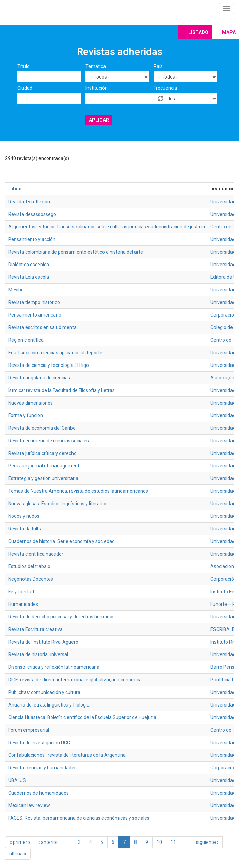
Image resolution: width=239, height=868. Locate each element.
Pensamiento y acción (32, 239)
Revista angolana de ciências (39, 378)
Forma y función (26, 415)
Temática (96, 66)
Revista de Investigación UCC (39, 743)
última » (18, 854)
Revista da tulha (25, 529)
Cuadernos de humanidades (38, 793)
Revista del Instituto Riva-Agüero (43, 642)
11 (173, 842)
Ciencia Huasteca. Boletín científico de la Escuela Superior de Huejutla (82, 717)
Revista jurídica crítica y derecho (42, 453)
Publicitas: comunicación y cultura (44, 692)
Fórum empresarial (29, 730)
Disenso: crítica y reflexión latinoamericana (54, 667)
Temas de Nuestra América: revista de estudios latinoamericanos (78, 491)
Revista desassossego (32, 214)
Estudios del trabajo (29, 566)
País (158, 66)
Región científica (26, 340)
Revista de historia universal (38, 654)
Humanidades (23, 604)
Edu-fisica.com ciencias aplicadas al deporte (55, 353)
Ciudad (25, 88)
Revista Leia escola (29, 277)
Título (23, 66)
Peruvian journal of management (44, 466)
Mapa (229, 32)
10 (159, 842)
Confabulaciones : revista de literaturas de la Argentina (67, 755)
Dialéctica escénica (29, 265)
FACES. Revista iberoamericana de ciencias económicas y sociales (79, 818)
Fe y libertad (21, 592)
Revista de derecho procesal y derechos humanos (61, 617)
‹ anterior (48, 842)
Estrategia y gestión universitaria (43, 478)
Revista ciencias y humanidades (42, 768)
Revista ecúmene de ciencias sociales (49, 441)
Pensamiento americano (35, 315)
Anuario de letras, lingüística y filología (49, 705)
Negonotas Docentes (31, 579)
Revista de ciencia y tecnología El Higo (49, 365)
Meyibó (16, 290)
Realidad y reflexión (29, 202)
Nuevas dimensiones (30, 403)
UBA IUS (17, 780)
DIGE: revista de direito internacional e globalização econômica (75, 680)
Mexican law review (29, 805)
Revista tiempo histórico (34, 302)
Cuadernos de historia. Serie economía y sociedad (61, 541)
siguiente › (207, 842)
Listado (198, 32)
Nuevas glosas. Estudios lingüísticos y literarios (58, 504)
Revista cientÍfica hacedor (36, 554)
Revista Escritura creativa (35, 629)
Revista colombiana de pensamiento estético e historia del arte (76, 252)
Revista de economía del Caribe (42, 428)
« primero (20, 842)
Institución (97, 88)
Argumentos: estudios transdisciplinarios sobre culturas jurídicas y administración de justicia (107, 227)
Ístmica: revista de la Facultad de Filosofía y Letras (61, 390)
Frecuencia (165, 88)
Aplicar (99, 120)
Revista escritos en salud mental (43, 327)
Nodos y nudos (24, 516)
